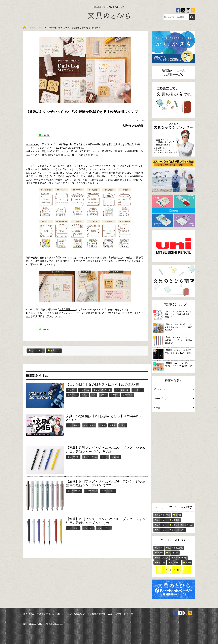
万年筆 (103, 395)
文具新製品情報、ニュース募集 (106, 614)
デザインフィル (122, 390)
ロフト (102, 425)
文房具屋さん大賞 (175, 548)
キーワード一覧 (172, 570)
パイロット (138, 390)
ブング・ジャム (90, 457)
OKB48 (160, 553)
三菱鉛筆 (114, 395)
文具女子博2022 (67, 310)
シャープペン (73, 425)
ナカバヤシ (162, 525)
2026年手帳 (173, 553)
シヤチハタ (32, 144)
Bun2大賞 (161, 563)
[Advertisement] (174, 458)
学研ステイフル (178, 530)
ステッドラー (89, 425)
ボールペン (72, 395)
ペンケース (175, 563)
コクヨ (178, 515)
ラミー (104, 457)
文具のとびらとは (32, 614)
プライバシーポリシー (55, 614)
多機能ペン (128, 395)
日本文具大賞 (162, 558)
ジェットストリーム (102, 390)
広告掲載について (78, 614)
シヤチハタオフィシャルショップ (62, 313)
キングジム (85, 390)
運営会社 (129, 614)
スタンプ (55, 351)
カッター (71, 390)
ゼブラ (174, 525)
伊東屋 (113, 425)
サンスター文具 (74, 490)
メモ (94, 395)
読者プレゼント (180, 558)
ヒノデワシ (162, 520)
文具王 (123, 425)
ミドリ (85, 395)
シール (160, 548)
